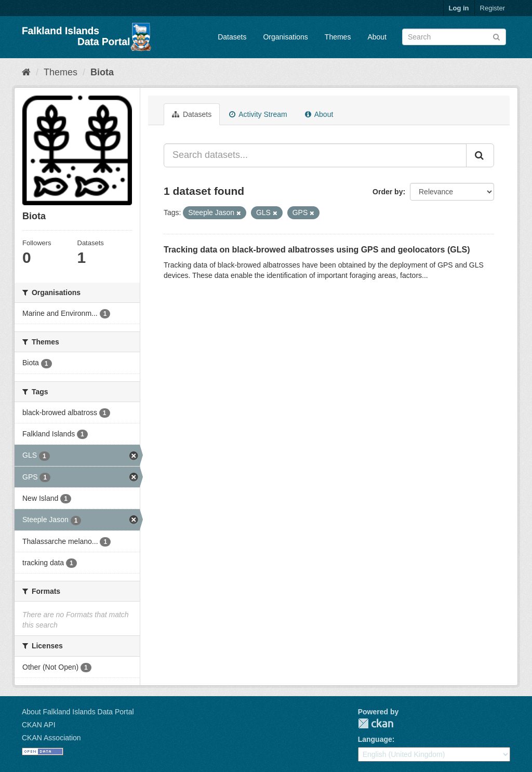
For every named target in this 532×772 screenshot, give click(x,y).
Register (493, 8)
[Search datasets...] (315, 155)
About (377, 37)
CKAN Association (51, 738)
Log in (459, 8)
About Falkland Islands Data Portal (78, 712)
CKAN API (39, 725)
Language (375, 739)
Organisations (285, 37)
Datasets (232, 37)
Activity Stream (258, 114)
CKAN (376, 723)
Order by (388, 192)
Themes (338, 37)
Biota (102, 72)
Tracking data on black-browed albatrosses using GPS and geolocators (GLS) (317, 250)
